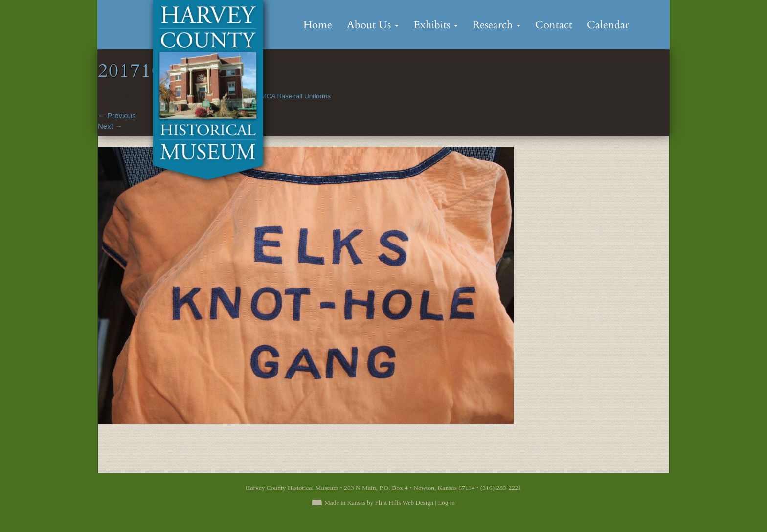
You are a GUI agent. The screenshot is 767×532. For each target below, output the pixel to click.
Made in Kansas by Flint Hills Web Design (379, 502)
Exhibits (436, 25)
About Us (373, 25)
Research (496, 25)
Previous (117, 116)
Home (318, 25)
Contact (554, 25)
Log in (446, 502)
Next (110, 126)
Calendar (608, 25)
